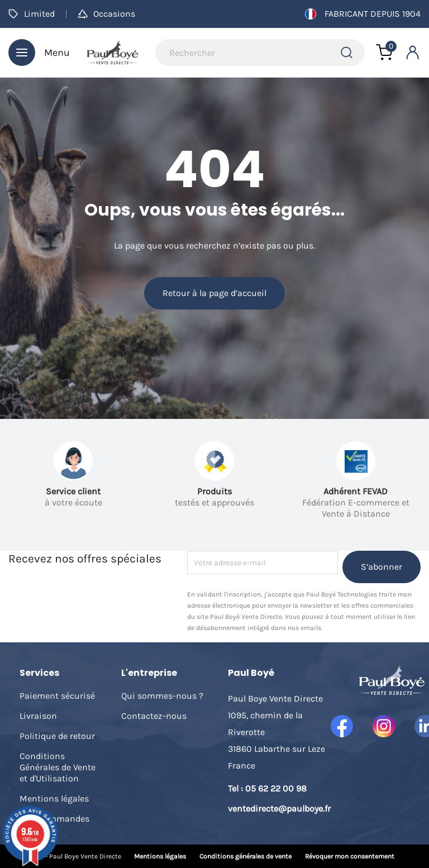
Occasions (106, 14)
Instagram (384, 726)
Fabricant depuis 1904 (363, 14)
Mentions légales (54, 798)
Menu (39, 53)
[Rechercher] (260, 53)
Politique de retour (57, 736)
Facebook (342, 726)
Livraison (38, 716)
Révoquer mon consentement (350, 856)
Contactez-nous (154, 716)
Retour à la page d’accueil (214, 293)
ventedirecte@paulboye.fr (279, 809)
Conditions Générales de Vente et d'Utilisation (58, 767)
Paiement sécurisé (57, 696)
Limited (32, 14)
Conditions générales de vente (246, 856)
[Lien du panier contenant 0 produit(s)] (384, 53)
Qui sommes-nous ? (162, 696)
